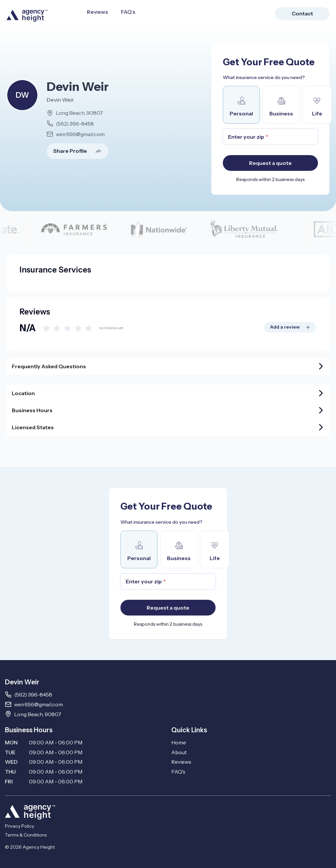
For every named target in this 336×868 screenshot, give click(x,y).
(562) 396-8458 (75, 124)
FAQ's (128, 12)
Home (179, 742)
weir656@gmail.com (80, 134)
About (179, 752)
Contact (302, 13)
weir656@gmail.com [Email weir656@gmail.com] (39, 704)
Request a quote (270, 163)
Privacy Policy (20, 826)
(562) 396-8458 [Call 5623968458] (33, 695)
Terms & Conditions (26, 835)
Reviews (97, 12)
